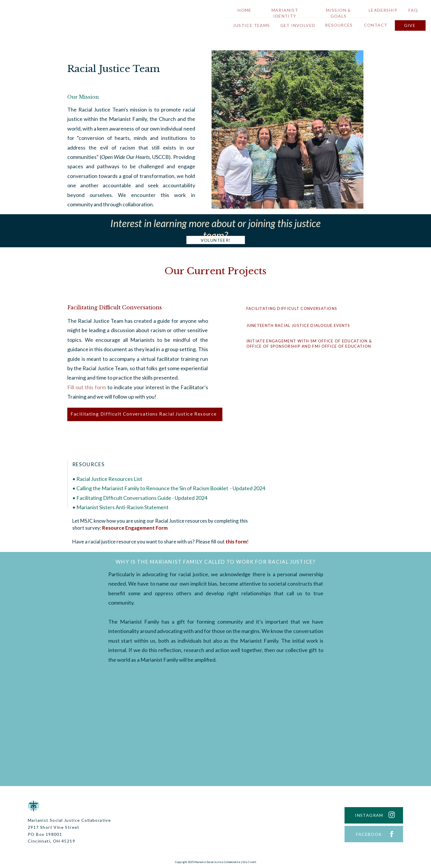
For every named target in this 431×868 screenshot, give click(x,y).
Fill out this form (87, 387)
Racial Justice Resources (105, 479)
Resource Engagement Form (135, 528)
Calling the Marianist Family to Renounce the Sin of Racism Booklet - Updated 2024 (171, 488)
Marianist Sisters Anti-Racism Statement (122, 507)
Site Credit (249, 862)
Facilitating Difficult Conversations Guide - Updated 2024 (142, 498)
